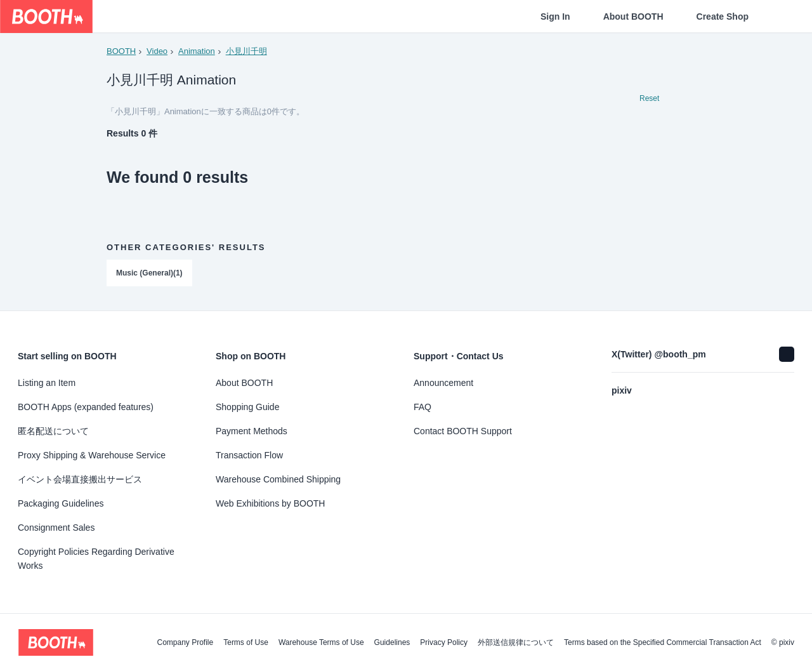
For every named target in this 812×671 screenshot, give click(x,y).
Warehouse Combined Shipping (278, 479)
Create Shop (723, 17)
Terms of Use (246, 642)
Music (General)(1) (149, 274)
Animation (197, 51)
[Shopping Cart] (782, 17)
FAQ (422, 407)
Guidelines (392, 642)
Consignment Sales (56, 528)
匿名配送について (53, 431)
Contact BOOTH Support (463, 431)
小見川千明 (246, 51)
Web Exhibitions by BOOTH (270, 503)
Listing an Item (47, 383)
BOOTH (121, 51)
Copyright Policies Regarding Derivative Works (96, 559)
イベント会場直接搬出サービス (80, 479)
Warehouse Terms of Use (321, 642)
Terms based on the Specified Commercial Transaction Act (663, 642)
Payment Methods (252, 431)
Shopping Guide (247, 407)
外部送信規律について (516, 642)
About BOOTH (633, 17)
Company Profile (185, 642)
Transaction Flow (249, 455)
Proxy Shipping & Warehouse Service (92, 455)
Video (157, 51)
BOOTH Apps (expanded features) (86, 407)
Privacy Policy (444, 642)
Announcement (443, 383)
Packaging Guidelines (61, 503)
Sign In (555, 17)
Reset (649, 99)
